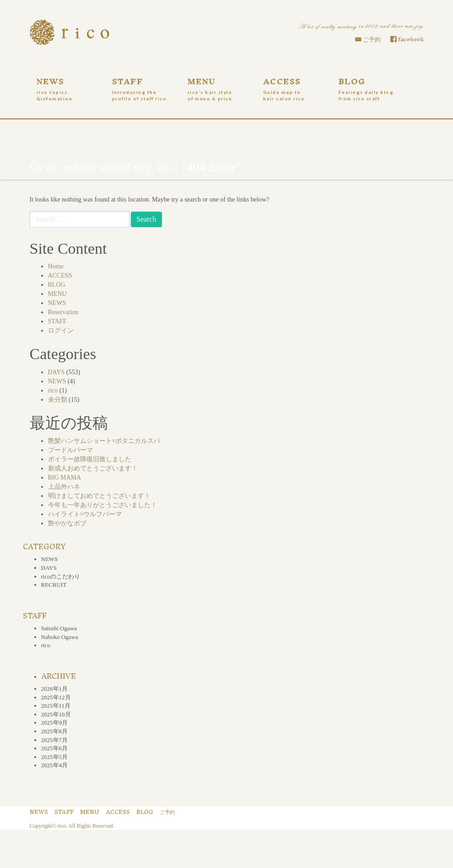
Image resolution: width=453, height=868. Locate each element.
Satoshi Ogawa (59, 628)
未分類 (58, 400)
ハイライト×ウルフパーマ (85, 514)
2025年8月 (55, 731)
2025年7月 (55, 740)
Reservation (63, 312)
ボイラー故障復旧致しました (90, 459)
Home (56, 266)
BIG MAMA (65, 478)
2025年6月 (55, 748)
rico (53, 390)
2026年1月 (55, 689)
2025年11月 (56, 706)
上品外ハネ (64, 487)
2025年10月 (56, 714)
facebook (411, 39)
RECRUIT (54, 585)
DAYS (57, 372)
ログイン (61, 330)
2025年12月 (56, 697)
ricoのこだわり (61, 576)
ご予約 (372, 40)
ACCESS (294, 87)
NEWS (67, 87)
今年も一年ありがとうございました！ (102, 505)
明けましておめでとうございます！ (99, 496)
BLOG (369, 87)
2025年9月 (55, 723)
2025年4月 (55, 765)
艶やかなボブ (67, 523)
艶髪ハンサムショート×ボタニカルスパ (104, 441)
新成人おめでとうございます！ (93, 468)
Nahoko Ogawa (60, 637)
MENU (218, 87)
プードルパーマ (70, 450)
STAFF (143, 87)
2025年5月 (55, 757)
